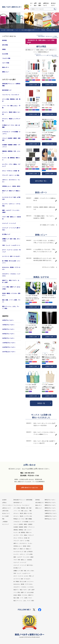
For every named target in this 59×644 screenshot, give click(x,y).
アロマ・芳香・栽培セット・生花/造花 (11, 218)
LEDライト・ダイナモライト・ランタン (11, 181)
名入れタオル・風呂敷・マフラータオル (11, 268)
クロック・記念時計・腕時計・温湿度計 (11, 139)
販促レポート (6, 67)
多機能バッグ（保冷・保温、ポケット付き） (11, 240)
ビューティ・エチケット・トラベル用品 (11, 205)
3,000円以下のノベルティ (9, 347)
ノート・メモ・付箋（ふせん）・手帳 (11, 107)
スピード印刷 (6, 63)
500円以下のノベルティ (8, 338)
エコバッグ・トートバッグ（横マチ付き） (11, 229)
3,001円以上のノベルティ (9, 352)
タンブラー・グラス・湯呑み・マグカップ (11, 165)
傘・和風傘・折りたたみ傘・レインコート (11, 262)
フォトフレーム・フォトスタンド (11, 95)
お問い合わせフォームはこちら (30, 488)
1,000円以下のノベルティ (9, 343)
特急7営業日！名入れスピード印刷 (47, 36)
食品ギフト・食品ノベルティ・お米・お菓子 (11, 281)
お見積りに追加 (33, 85)
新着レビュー (6, 72)
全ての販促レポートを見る (47, 225)
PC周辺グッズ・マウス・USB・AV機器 (11, 126)
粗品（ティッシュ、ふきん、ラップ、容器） (11, 307)
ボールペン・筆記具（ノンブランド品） (11, 120)
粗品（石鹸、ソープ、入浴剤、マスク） (11, 301)
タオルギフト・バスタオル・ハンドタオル (11, 275)
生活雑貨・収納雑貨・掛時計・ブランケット (11, 146)
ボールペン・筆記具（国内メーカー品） (11, 113)
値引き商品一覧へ (41, 181)
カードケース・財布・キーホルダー (11, 256)
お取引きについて (6, 508)
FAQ (3, 519)
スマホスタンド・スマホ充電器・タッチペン (11, 133)
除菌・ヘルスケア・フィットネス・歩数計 (11, 211)
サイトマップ (5, 524)
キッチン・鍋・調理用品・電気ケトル (11, 159)
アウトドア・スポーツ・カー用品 (11, 175)
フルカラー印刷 (6, 58)
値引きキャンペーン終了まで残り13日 (46, 55)
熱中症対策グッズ (7, 90)
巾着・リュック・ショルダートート (11, 245)
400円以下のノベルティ (8, 334)
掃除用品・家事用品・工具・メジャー (11, 152)
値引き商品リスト (40, 503)
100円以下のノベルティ (8, 325)
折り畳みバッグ (6, 234)
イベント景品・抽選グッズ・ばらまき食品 (11, 288)
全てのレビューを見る (48, 267)
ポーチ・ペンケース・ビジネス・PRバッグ (11, 251)
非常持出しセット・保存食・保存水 (11, 186)
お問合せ (4, 503)
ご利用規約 (5, 522)
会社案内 (4, 500)
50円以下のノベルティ (8, 320)
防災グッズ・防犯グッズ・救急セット (11, 192)
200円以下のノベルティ (8, 329)
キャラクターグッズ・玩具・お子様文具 (11, 198)
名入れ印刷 (5, 54)
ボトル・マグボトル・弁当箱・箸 (11, 171)
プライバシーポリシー (7, 505)
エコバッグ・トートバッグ (9, 223)
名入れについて (6, 513)
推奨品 (4, 49)
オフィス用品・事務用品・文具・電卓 (11, 100)
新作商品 (4, 40)
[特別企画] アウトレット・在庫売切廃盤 (11, 85)
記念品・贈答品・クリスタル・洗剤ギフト (11, 294)
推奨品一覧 (41, 403)
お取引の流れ (5, 511)
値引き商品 (5, 45)
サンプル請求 (5, 516)
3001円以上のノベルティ (51, 519)
